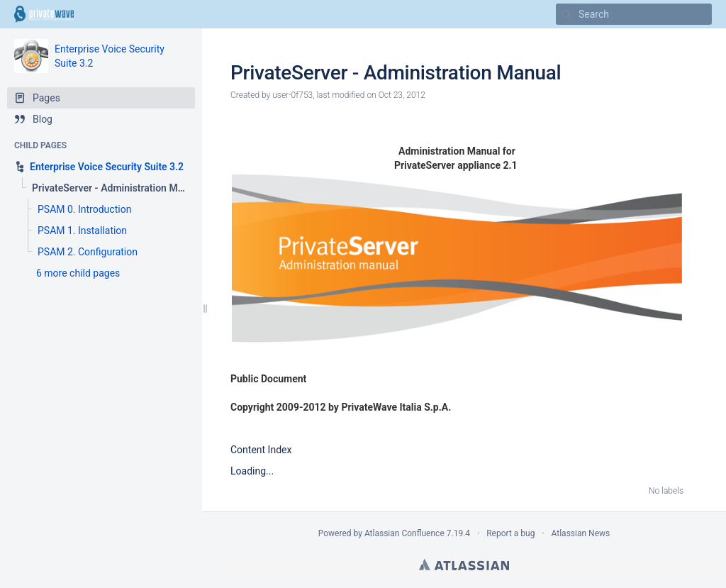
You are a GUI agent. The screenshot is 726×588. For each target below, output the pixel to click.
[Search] (566, 14)
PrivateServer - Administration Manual (396, 73)
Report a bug (510, 533)
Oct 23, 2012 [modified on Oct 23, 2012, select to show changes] (402, 95)
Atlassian (464, 565)
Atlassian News (581, 533)
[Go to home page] (44, 14)
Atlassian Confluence (404, 533)
